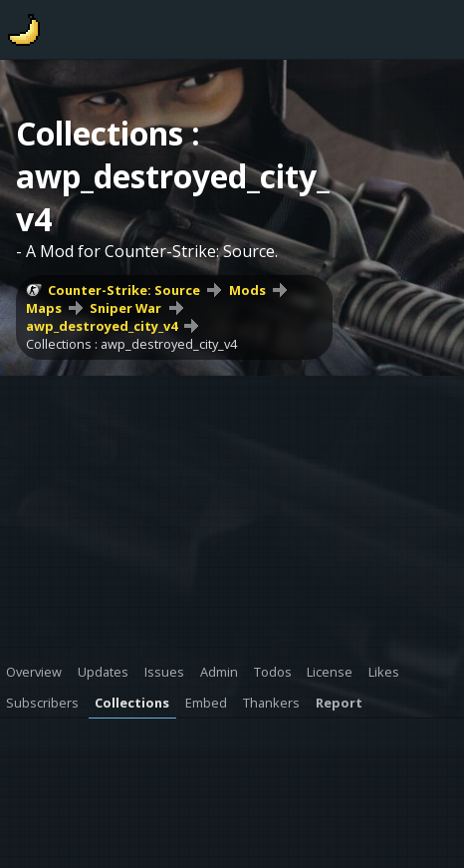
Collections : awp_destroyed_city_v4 (131, 344)
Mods (247, 290)
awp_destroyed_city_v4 (102, 326)
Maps (44, 308)
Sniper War (125, 308)
